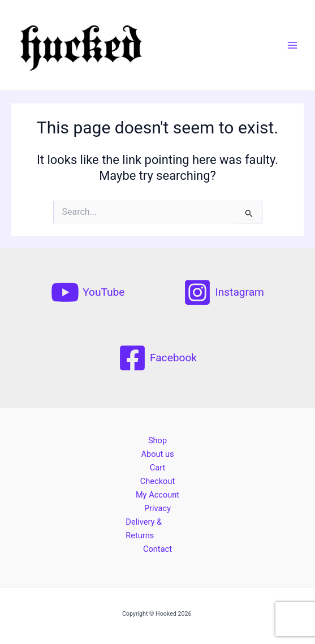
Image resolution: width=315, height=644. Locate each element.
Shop (157, 440)
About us (157, 454)
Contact (157, 549)
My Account (157, 495)
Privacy (157, 508)
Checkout (157, 481)
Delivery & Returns (144, 529)
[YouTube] (88, 292)
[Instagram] (223, 292)
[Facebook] (157, 358)
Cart (157, 468)
